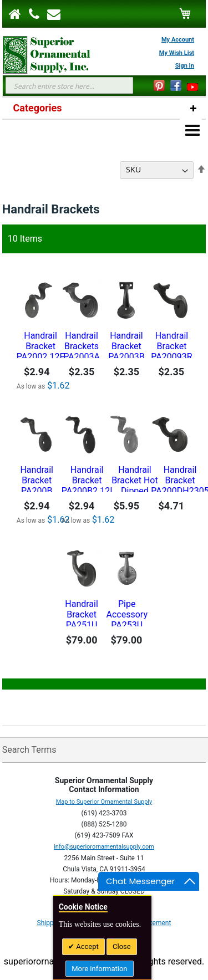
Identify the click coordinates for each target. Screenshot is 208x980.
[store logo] (41, 55)
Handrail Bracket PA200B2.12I (87, 478)
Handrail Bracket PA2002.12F (40, 344)
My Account (178, 40)
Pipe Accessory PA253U (127, 612)
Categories (38, 108)
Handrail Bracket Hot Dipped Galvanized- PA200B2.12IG (135, 478)
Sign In (185, 66)
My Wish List (177, 53)
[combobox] (69, 85)
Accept (87, 946)
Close (122, 946)
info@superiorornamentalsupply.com (104, 847)
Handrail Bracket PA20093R (171, 344)
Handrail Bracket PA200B (37, 478)
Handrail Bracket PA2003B (126, 344)
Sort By (102, 169)
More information (99, 969)
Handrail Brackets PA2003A (82, 344)
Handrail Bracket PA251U (82, 612)
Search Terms (29, 750)
